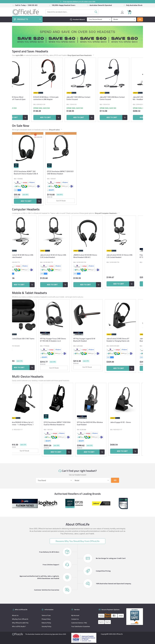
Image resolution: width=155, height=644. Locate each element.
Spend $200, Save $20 (19, 108)
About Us (15, 615)
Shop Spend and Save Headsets (80, 55)
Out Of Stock (28, 201)
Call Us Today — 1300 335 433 (26, 5)
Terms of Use (46, 615)
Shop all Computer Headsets (107, 213)
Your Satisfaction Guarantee (81, 626)
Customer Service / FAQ (79, 623)
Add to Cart (23, 117)
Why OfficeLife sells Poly (20, 623)
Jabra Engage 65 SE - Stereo (124, 422)
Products (23, 19)
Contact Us (75, 619)
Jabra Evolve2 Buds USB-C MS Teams (28, 339)
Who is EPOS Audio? (19, 626)
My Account (75, 615)
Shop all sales (55, 130)
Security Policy (46, 626)
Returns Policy (46, 623)
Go (140, 19)
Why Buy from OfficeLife (20, 619)
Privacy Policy (46, 619)
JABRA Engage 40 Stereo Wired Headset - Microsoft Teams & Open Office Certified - (24, 99)
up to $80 (19, 55)
